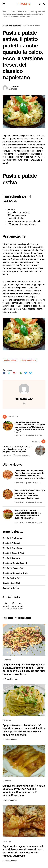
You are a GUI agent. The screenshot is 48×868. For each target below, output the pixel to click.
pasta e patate (10, 360)
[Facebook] (6, 606)
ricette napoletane (28, 360)
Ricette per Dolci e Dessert (15, 563)
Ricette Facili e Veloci (12, 578)
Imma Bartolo (14, 87)
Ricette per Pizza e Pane (14, 568)
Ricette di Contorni (11, 558)
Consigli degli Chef (11, 583)
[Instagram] (13, 606)
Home (5, 12)
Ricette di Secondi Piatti (14, 553)
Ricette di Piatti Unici (12, 538)
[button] (4, 4)
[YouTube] (20, 606)
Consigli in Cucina (11, 588)
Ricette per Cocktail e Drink (15, 573)
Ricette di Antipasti (11, 543)
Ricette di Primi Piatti (19, 12)
